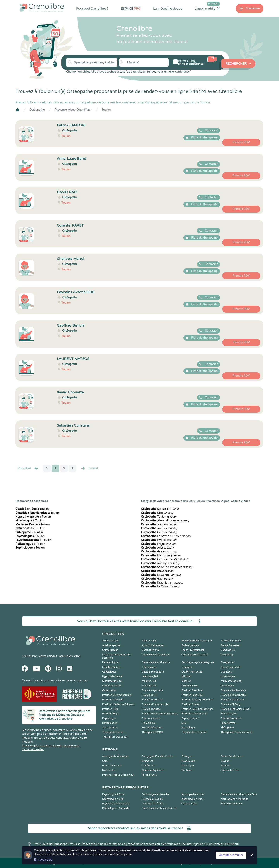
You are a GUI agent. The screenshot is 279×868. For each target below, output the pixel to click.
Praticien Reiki (110, 709)
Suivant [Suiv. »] (89, 468)
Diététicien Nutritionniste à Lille (159, 808)
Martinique (188, 766)
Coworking (227, 655)
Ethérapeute (149, 667)
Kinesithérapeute (112, 681)
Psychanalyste (229, 714)
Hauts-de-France (112, 766)
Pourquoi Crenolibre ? (92, 9)
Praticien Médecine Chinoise (118, 704)
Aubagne (160, 563)
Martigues (161, 555)
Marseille (160, 509)
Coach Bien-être (151, 650)
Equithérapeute (111, 667)
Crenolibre (29, 656)
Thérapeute (227, 728)
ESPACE (131, 9)
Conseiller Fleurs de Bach (156, 655)
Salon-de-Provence (167, 567)
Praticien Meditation (232, 700)
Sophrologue (188, 728)
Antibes (159, 528)
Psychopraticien (190, 718)
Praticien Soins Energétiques (197, 709)
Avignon (159, 524)
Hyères (159, 540)
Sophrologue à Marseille (155, 794)
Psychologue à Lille (152, 799)
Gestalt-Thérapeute (153, 672)
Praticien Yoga (110, 714)
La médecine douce (168, 9)
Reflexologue (110, 723)
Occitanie (187, 770)
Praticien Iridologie (113, 700)
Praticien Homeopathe (233, 695)
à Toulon (32, 509)
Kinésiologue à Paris (192, 799)
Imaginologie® (150, 676)
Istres (158, 571)
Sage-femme (228, 723)
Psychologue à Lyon (232, 804)
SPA (184, 723)
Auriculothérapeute (153, 645)
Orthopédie (227, 686)
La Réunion (148, 766)
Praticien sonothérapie (194, 714)
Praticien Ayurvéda (152, 690)
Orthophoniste (189, 686)
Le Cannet (161, 575)
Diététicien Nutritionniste (156, 662)
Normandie (109, 770)
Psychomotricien (151, 718)
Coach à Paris (189, 804)
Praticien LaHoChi (152, 700)
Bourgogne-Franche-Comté (157, 756)
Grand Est (147, 761)
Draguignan (162, 583)
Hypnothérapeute (112, 676)
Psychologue (109, 718)
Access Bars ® (110, 641)
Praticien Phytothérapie (155, 704)
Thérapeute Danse (113, 732)
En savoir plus (43, 860)
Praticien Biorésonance (234, 690)
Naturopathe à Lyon (192, 794)
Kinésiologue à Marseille (116, 808)
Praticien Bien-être (192, 690)
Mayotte (226, 766)
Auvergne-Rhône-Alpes (115, 756)
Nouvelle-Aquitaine (153, 770)
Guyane (225, 761)
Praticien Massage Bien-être (197, 700)
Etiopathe (187, 667)
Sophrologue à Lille (113, 799)
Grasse (159, 552)
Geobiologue (109, 672)
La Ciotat (160, 587)
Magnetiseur (149, 681)
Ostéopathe (37, 110)
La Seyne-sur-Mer (166, 536)
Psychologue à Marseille (116, 804)
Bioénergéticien (190, 645)
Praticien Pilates (190, 704)
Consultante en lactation (195, 655)
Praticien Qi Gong (231, 704)
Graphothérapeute (192, 672)
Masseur (186, 681)
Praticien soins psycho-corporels (160, 714)
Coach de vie (228, 650)
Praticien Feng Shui (192, 695)
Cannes (159, 532)
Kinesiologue (228, 676)
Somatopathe (110, 728)
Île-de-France (149, 775)
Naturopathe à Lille (153, 804)
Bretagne (187, 756)
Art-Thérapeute (111, 645)
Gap (157, 579)
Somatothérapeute (152, 728)
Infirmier (186, 676)
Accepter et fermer (231, 855)
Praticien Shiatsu (151, 709)
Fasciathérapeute (231, 667)
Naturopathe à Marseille (235, 799)
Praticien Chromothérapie (117, 695)
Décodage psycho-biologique (198, 662)
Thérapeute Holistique (194, 732)
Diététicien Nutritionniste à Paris (239, 794)
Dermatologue (110, 662)
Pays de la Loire (230, 770)
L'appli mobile (207, 8)
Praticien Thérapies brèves (236, 709)
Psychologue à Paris (113, 794)
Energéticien (228, 662)
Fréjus (158, 544)
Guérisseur (227, 672)
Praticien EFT (149, 695)
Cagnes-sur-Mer (165, 559)
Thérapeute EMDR (152, 732)
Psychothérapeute (231, 718)
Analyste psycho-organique (197, 641)
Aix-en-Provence (165, 521)
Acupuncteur (149, 641)
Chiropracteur (110, 650)
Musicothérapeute (231, 681)
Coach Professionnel (193, 650)
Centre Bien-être (230, 645)
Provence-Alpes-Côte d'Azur (73, 110)
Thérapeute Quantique (115, 737)
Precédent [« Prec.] (28, 468)
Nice (157, 513)
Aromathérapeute (231, 641)
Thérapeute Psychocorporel (236, 732)
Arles (157, 548)
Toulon (106, 110)
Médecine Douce (112, 686)
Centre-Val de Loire (232, 756)
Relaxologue (149, 723)
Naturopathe (149, 686)
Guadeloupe (188, 761)
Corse (105, 761)
